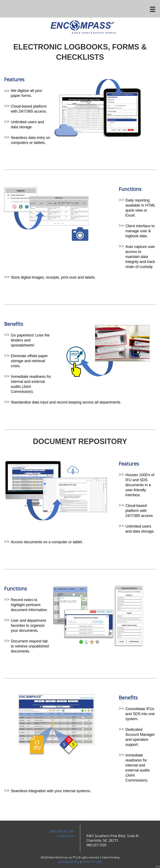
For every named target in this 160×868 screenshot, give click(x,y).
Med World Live (62, 831)
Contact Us (65, 836)
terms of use (92, 862)
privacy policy (69, 862)
